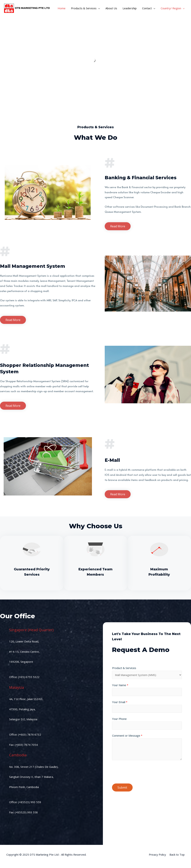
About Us (111, 8)
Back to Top (177, 855)
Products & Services (84, 8)
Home (62, 8)
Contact (147, 8)
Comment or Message (127, 736)
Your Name (120, 685)
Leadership (130, 8)
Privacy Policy (157, 855)
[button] (118, 226)
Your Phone (119, 719)
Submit (122, 787)
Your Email (120, 702)
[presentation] (140, 771)
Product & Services (124, 668)
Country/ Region (171, 8)
